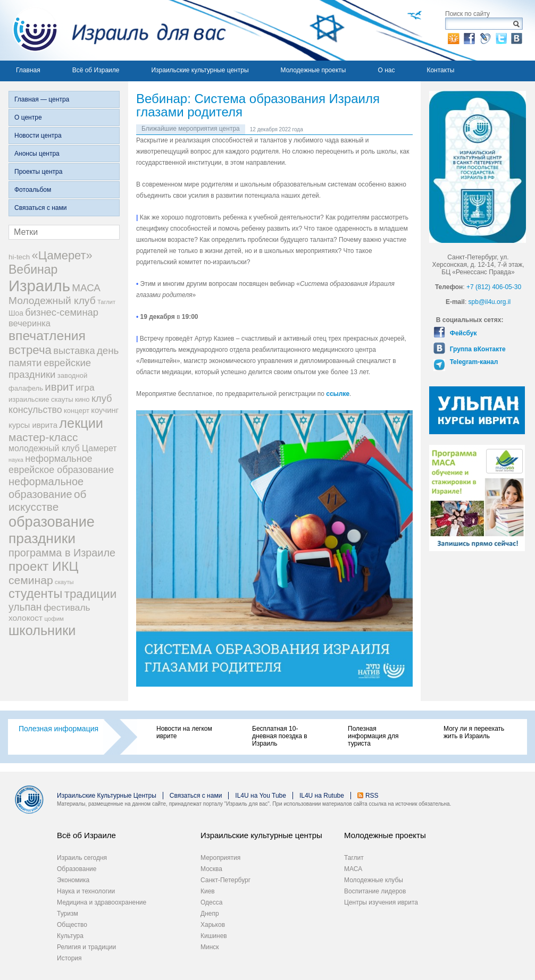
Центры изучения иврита (381, 902)
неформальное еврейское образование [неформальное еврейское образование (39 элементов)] (61, 464)
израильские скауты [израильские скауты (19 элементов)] (41, 399)
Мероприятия (220, 858)
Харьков (213, 925)
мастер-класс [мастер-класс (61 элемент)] (43, 437)
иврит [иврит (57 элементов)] (59, 387)
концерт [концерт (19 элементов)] (77, 411)
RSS (372, 796)
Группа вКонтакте (477, 349)
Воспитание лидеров (375, 891)
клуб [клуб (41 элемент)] (102, 399)
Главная (28, 70)
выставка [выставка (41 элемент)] (74, 351)
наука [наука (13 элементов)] (16, 460)
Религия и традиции (86, 947)
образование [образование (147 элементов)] (52, 522)
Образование (77, 869)
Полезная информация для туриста (373, 736)
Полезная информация (58, 729)
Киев (208, 891)
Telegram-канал (473, 362)
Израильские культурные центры (200, 70)
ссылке (338, 394)
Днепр (210, 914)
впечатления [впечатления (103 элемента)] (47, 336)
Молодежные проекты (314, 70)
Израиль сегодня (82, 858)
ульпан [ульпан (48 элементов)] (25, 607)
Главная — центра (42, 99)
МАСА (353, 869)
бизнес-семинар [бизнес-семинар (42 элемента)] (62, 312)
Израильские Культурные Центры (107, 796)
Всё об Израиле (96, 70)
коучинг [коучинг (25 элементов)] (105, 410)
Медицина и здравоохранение (102, 902)
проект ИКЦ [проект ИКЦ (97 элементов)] (43, 566)
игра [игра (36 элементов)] (85, 387)
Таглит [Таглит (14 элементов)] (106, 302)
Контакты (440, 70)
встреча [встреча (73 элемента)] (30, 350)
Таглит (354, 858)
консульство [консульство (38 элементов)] (35, 410)
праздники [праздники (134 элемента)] (42, 538)
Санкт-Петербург (225, 880)
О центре (28, 117)
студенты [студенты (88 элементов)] (35, 594)
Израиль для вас (113, 30)
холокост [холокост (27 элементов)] (26, 618)
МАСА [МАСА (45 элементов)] (86, 288)
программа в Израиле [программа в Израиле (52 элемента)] (62, 553)
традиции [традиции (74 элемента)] (91, 594)
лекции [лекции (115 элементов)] (81, 423)
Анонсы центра (37, 154)
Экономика (73, 880)
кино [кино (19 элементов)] (82, 399)
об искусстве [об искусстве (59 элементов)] (47, 500)
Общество (72, 925)
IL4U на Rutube (322, 796)
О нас (386, 70)
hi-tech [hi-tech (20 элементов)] (19, 257)
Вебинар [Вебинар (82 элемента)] (33, 269)
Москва (211, 869)
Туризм (68, 914)
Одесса (211, 902)
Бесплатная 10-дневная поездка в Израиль (280, 736)
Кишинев (214, 936)
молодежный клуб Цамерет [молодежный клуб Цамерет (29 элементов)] (63, 448)
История (69, 958)
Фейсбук (462, 333)
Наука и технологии (86, 891)
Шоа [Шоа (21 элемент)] (16, 313)
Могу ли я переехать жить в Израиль (474, 732)
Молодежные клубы (374, 880)
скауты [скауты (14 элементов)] (64, 582)
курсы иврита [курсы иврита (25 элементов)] (33, 425)
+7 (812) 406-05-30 (494, 287)
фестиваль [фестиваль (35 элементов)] (67, 607)
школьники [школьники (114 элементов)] (42, 630)
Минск (210, 947)
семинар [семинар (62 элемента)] (31, 580)
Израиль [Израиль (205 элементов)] (39, 286)
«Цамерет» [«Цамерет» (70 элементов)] (62, 255)
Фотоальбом (33, 190)
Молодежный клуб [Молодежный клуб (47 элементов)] (52, 301)
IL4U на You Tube (261, 796)
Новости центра (38, 136)
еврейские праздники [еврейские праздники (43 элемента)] (50, 369)
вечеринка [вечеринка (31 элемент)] (30, 323)
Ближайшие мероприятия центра (191, 129)
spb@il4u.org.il (490, 302)
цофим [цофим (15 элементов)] (54, 619)
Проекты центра (38, 172)
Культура (70, 936)
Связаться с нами (40, 208)
